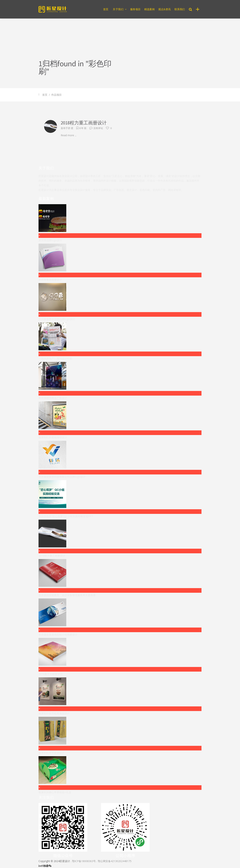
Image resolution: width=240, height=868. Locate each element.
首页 (45, 95)
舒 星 (71, 128)
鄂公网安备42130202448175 (115, 861)
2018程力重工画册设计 (84, 123)
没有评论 (96, 128)
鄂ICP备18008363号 (84, 861)
